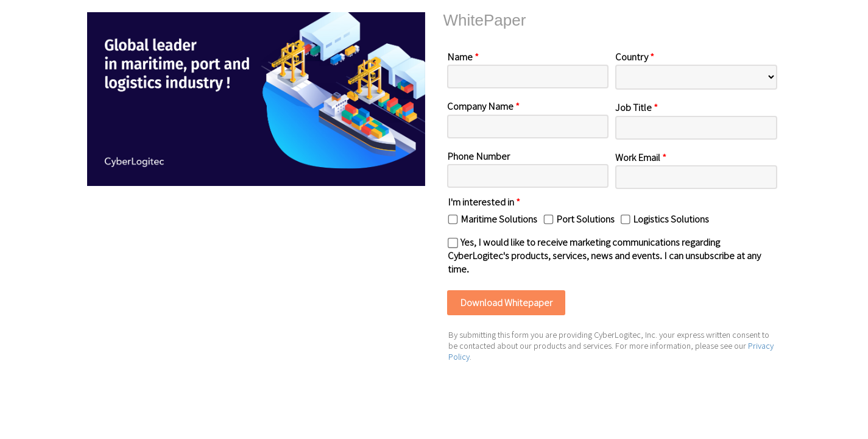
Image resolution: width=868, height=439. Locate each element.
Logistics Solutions (671, 219)
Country (635, 56)
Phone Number (478, 156)
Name (463, 56)
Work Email (641, 157)
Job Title (637, 107)
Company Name (483, 106)
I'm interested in (484, 202)
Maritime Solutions (499, 219)
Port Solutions (585, 219)
